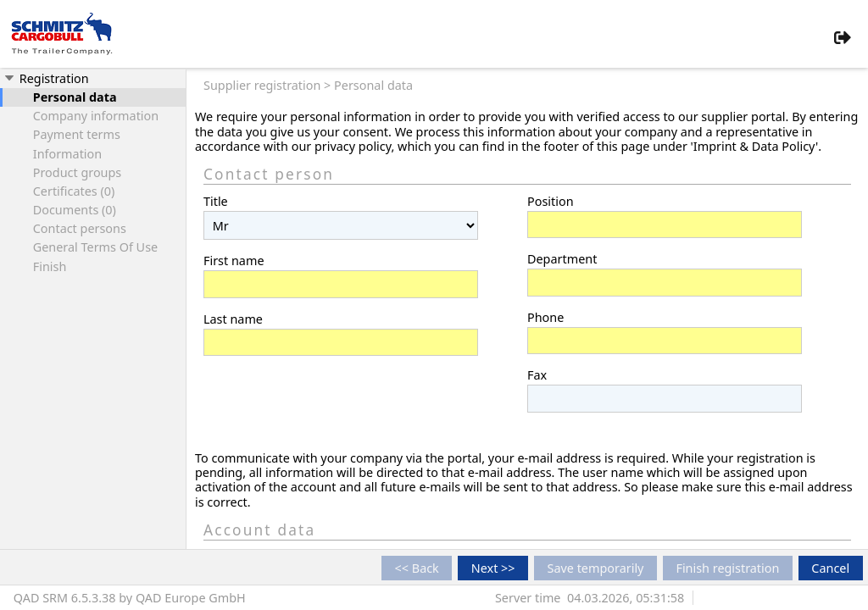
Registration (46, 78)
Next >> (493, 568)
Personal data (75, 97)
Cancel (830, 568)
